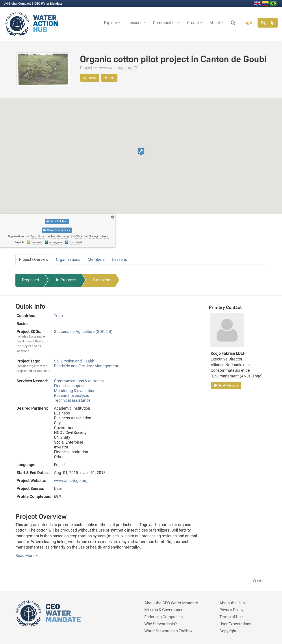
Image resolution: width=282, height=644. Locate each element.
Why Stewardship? (161, 624)
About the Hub (232, 603)
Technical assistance (72, 400)
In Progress (66, 280)
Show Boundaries (57, 230)
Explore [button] (112, 23)
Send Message (226, 385)
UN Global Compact (18, 4)
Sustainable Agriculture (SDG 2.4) (83, 331)
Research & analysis (71, 395)
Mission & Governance (164, 610)
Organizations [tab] (68, 259)
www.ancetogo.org (118, 68)
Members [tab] (96, 259)
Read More (27, 555)
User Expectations (235, 624)
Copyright (228, 631)
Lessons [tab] (120, 259)
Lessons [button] (136, 23)
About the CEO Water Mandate (171, 603)
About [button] (216, 23)
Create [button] (195, 23)
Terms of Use (231, 617)
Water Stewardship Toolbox (168, 631)
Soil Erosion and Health (74, 361)
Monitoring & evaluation (75, 391)
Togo (58, 316)
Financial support (69, 386)
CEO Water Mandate (48, 4)
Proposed (31, 280)
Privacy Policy (231, 610)
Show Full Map (57, 221)
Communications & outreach (79, 381)
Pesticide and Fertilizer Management (86, 366)
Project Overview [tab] (34, 259)
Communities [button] (166, 23)
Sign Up (268, 23)
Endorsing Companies (163, 617)
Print (258, 581)
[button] (141, 152)
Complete (102, 280)
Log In (248, 23)
